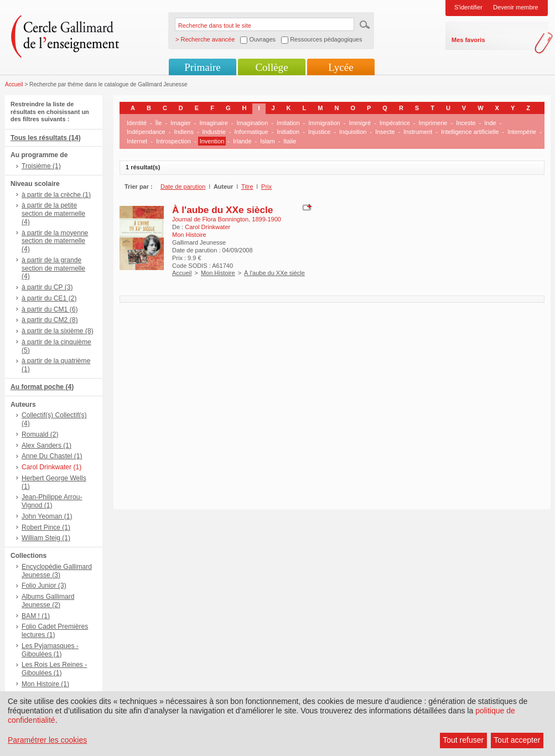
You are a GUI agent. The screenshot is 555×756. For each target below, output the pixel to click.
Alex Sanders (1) (46, 446)
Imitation (288, 123)
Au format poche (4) (42, 387)
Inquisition (353, 132)
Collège (271, 67)
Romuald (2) (40, 434)
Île (159, 123)
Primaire (202, 67)
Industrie (214, 132)
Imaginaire (213, 123)
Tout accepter (517, 740)
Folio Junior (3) (44, 586)
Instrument (418, 132)
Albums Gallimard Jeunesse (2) (48, 601)
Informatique (251, 132)
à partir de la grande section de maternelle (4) (53, 268)
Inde (490, 123)
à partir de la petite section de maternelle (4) (53, 214)
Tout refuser (463, 740)
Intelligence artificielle (470, 132)
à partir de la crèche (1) (56, 195)
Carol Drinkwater (208, 227)
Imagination (252, 123)
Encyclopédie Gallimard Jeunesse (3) (57, 571)
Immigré (360, 123)
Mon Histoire (218, 273)
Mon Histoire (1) (45, 684)
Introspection (173, 141)
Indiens (183, 132)
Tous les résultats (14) (46, 138)
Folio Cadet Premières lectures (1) (55, 631)
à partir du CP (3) (47, 287)
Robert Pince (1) (46, 527)
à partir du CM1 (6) (50, 309)
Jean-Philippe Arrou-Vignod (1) (52, 501)
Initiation (288, 132)
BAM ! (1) (36, 616)
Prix (266, 187)
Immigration (324, 123)
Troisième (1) (41, 166)
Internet (137, 141)
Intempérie (522, 132)
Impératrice (395, 123)
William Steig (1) (46, 538)
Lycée (341, 67)
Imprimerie (433, 123)
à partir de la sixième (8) (58, 331)
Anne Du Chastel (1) (52, 456)
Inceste (466, 123)
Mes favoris (468, 40)
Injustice (319, 132)
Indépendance (146, 132)
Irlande (242, 141)
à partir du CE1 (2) (49, 298)
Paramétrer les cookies (47, 740)
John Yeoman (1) (47, 516)
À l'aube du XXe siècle (222, 210)
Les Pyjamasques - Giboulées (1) (50, 650)
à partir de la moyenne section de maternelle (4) (55, 241)
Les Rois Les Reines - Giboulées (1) (54, 669)
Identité (137, 123)
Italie (290, 141)
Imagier (181, 123)
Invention (212, 141)
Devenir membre (515, 7)
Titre (247, 187)
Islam (267, 141)
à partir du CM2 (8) (50, 320)
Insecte (385, 132)
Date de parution (183, 187)
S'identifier (468, 7)
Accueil (14, 84)
